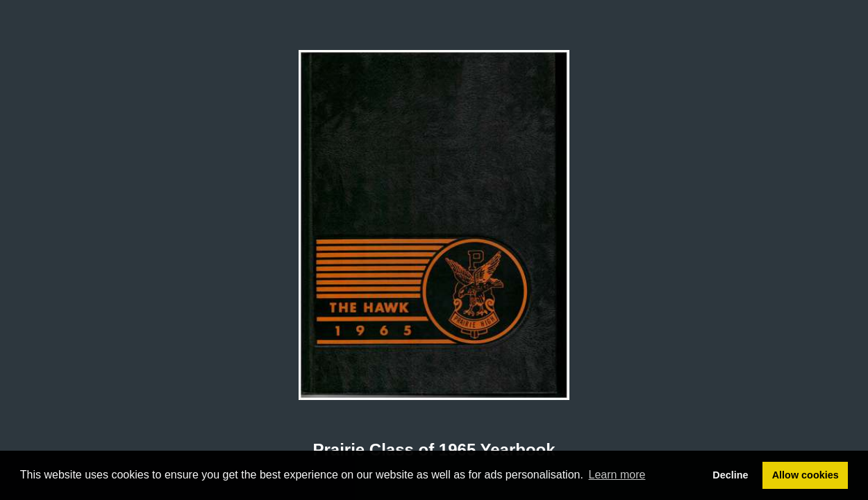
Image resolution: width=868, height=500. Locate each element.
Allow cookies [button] (806, 475)
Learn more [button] (617, 475)
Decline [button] (730, 475)
